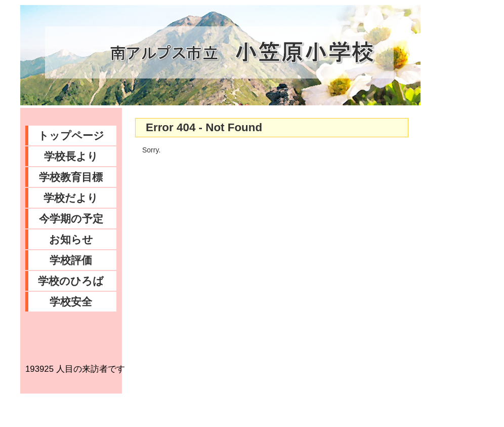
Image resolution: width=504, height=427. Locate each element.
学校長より (71, 156)
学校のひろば (71, 281)
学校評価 (71, 260)
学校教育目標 (71, 177)
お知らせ (71, 239)
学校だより (71, 198)
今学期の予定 (71, 219)
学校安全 (71, 302)
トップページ (71, 135)
